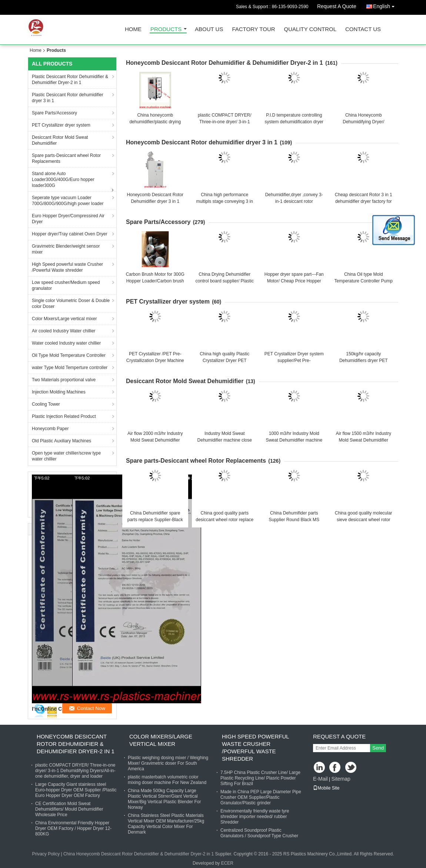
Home (133, 29)
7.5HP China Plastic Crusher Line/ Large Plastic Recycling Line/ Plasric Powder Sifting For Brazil (260, 778)
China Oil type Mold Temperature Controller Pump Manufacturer (364, 281)
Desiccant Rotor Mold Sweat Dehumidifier (60, 140)
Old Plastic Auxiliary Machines (61, 441)
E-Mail (320, 779)
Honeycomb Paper (50, 429)
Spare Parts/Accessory (54, 113)
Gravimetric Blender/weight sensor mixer (66, 249)
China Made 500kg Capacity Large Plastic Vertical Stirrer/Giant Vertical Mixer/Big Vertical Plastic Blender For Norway (164, 799)
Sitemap (341, 779)
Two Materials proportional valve (64, 380)
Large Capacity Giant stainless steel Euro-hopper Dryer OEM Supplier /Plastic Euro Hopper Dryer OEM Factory (76, 790)
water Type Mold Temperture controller (70, 368)
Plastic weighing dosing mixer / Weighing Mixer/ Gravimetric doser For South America (168, 763)
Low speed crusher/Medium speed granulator (66, 285)
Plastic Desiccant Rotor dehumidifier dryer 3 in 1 (68, 98)
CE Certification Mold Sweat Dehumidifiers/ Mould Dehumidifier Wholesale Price (69, 809)
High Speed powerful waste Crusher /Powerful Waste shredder (67, 267)
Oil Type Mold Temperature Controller (69, 355)
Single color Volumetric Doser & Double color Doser (71, 304)
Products (166, 29)
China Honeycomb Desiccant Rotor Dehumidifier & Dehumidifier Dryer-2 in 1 (139, 854)
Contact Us (363, 29)
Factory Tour (253, 29)
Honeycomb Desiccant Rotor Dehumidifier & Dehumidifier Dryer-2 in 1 (224, 63)
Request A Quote (337, 6)
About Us (209, 29)
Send (378, 748)
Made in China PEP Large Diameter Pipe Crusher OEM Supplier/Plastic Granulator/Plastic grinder (261, 797)
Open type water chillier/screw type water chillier (66, 456)
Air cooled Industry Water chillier (64, 331)
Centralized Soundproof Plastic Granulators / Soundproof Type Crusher (259, 833)
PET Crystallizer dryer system (61, 125)
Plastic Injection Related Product (64, 416)
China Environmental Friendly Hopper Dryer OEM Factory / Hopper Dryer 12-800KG (73, 828)
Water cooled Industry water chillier (66, 343)
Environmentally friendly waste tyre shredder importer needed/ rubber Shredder (255, 817)
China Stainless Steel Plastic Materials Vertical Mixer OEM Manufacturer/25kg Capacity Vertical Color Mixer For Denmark (166, 824)
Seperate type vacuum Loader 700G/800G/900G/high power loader (68, 201)
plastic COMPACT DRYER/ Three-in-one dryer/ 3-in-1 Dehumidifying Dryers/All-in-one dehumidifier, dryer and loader (75, 771)
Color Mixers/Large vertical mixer (64, 319)
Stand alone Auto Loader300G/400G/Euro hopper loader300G (63, 180)
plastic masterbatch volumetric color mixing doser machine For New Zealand (167, 780)
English (386, 5)
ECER (227, 863)
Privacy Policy (46, 854)
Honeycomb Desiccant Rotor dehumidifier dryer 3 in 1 (202, 142)
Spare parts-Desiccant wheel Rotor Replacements (66, 158)
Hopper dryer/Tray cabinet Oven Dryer (70, 234)
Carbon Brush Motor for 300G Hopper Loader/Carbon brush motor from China (155, 281)
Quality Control (310, 29)
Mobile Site (326, 788)
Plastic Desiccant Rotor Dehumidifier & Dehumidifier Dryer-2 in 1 (70, 80)
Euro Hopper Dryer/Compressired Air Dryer (68, 219)
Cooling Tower (46, 404)
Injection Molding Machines (59, 392)
